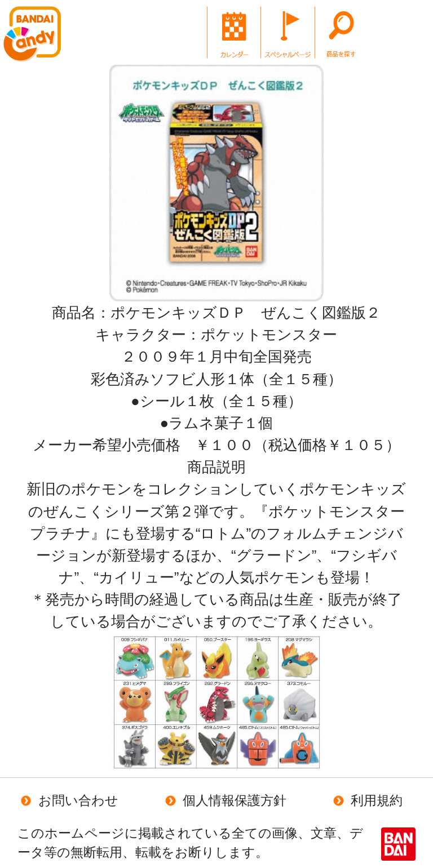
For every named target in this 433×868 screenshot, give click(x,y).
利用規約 (366, 800)
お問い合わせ (68, 800)
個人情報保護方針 (224, 800)
